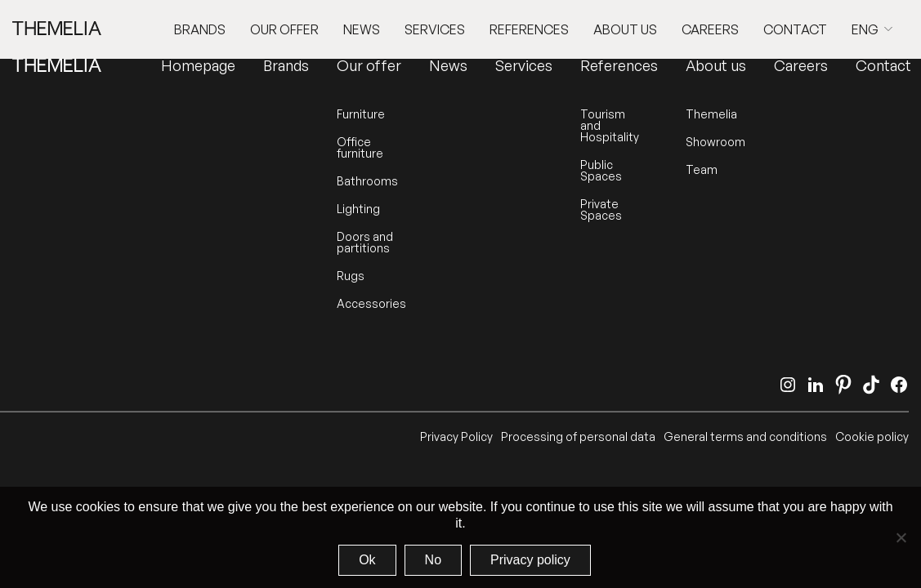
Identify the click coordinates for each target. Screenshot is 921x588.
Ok (367, 560)
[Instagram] (788, 385)
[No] (901, 537)
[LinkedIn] (816, 385)
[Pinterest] (843, 385)
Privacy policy (530, 560)
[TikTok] (871, 385)
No (433, 560)
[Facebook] (899, 385)
